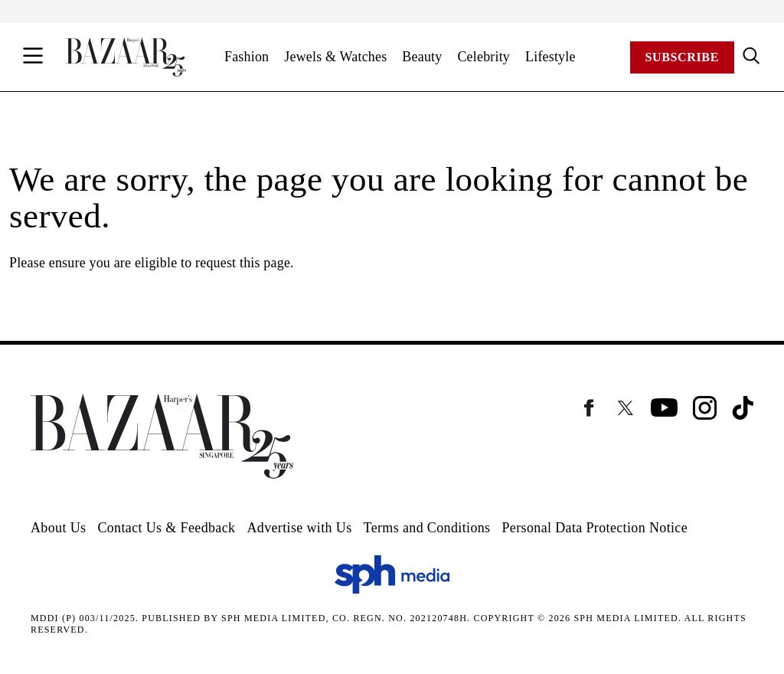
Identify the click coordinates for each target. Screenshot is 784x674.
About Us (58, 528)
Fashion (247, 57)
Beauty (422, 57)
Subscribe (682, 57)
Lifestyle (550, 57)
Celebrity (483, 57)
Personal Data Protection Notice (595, 528)
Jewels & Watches (335, 57)
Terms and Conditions (427, 528)
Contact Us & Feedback (166, 528)
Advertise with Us (299, 528)
